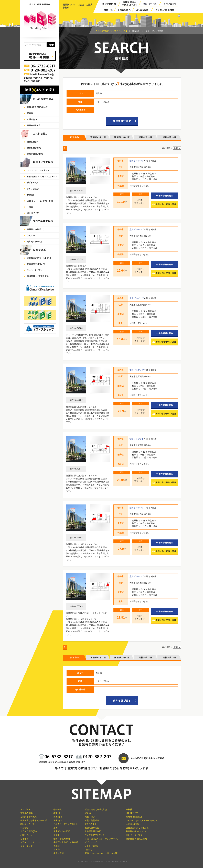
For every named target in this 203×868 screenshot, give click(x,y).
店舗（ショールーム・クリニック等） (102, 853)
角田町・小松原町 (62, 831)
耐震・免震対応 (92, 821)
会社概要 (24, 839)
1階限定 (88, 850)
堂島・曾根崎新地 (62, 839)
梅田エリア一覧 (27, 824)
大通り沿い (90, 817)
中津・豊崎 (59, 853)
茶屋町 (57, 835)
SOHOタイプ (132, 813)
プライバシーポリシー (30, 842)
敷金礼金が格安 (92, 828)
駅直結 (88, 813)
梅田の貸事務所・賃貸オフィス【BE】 (112, 31)
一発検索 (24, 828)
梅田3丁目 (58, 821)
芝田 (56, 828)
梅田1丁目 (58, 813)
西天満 (57, 850)
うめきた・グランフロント (66, 824)
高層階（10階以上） (135, 817)
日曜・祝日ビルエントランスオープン (102, 839)
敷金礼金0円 (90, 824)
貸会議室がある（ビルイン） (139, 828)
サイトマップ (26, 846)
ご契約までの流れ (28, 817)
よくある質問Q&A (29, 831)
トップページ (26, 810)
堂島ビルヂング (137, 161)
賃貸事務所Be (27, 813)
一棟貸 (129, 810)
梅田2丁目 (58, 817)
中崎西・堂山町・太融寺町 (66, 842)
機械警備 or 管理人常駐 (137, 839)
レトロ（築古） (92, 846)
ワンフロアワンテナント (96, 835)
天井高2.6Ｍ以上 (133, 824)
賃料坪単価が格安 (93, 831)
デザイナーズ (91, 842)
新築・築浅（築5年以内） (96, 810)
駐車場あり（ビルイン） (137, 831)
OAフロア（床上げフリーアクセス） (143, 821)
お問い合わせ (26, 835)
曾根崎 (57, 846)
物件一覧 (58, 810)
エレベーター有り (134, 835)
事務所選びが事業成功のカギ (34, 821)
